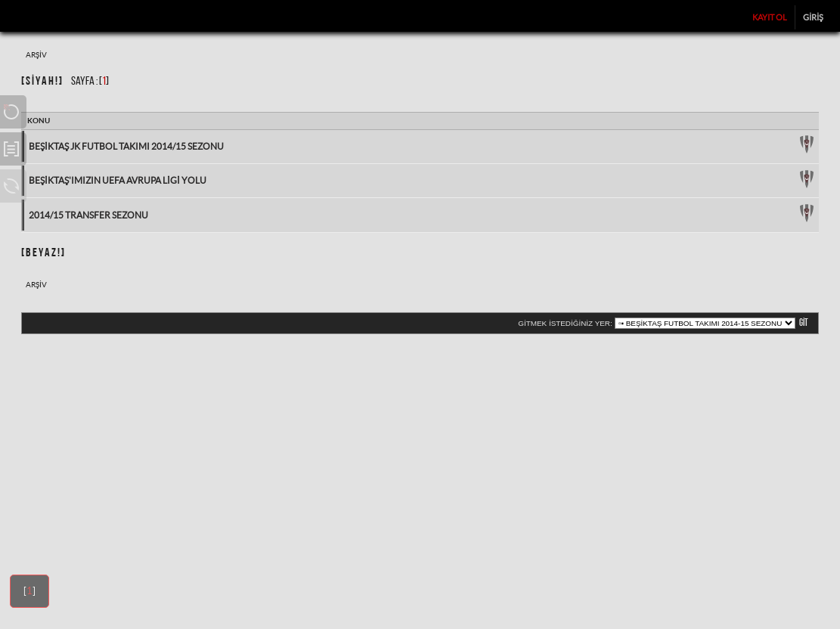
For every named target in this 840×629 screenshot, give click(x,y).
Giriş (813, 17)
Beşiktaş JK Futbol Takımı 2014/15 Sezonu (126, 146)
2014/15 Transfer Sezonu (88, 215)
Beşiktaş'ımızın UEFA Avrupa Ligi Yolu (118, 180)
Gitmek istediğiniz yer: (565, 323)
